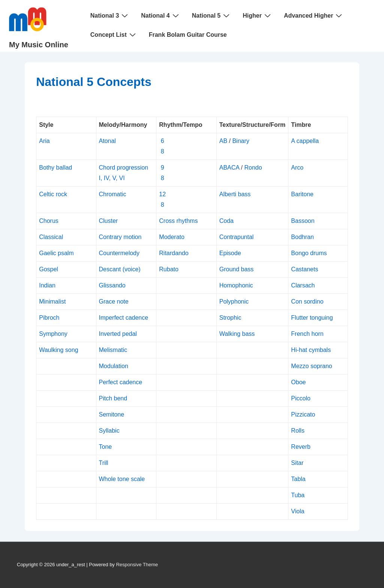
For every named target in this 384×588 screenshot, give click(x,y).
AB (223, 141)
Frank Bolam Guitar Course (188, 35)
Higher (258, 15)
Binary (241, 141)
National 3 (110, 15)
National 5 (212, 15)
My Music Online (39, 45)
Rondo (253, 168)
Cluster (109, 221)
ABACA (229, 168)
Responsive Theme (137, 565)
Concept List (114, 35)
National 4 (161, 15)
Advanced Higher (314, 15)
